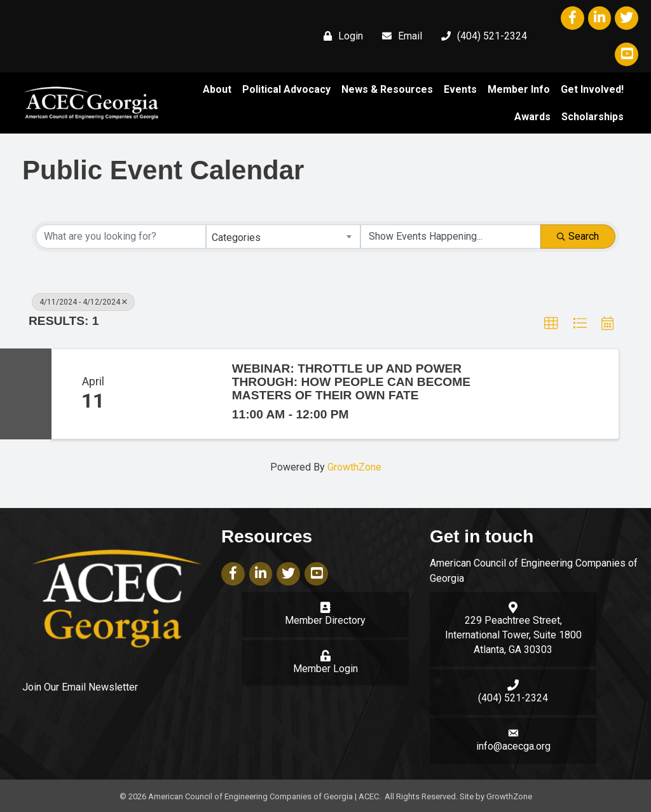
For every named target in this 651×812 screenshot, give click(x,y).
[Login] (340, 36)
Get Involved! (592, 89)
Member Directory (325, 620)
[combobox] (283, 236)
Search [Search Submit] (578, 236)
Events (460, 89)
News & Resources (387, 89)
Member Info (519, 89)
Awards (532, 117)
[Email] (399, 36)
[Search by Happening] (451, 236)
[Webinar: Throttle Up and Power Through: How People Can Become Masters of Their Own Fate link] (177, 394)
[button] (551, 323)
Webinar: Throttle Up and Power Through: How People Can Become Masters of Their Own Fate (351, 382)
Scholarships (593, 117)
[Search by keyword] (121, 236)
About (217, 89)
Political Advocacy (286, 89)
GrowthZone (354, 467)
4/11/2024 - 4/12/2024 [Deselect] (83, 301)
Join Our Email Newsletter (80, 687)
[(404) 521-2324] (481, 36)
